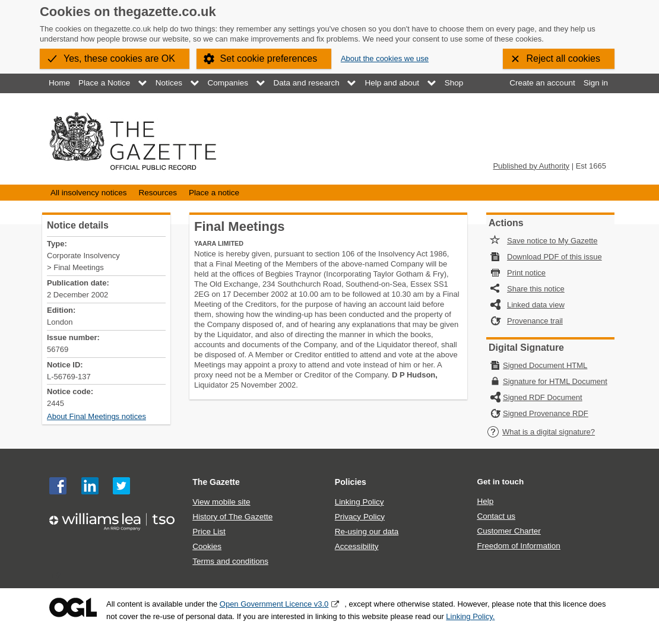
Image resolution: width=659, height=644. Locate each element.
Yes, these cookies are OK (119, 58)
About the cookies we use (385, 58)
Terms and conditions (230, 561)
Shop (454, 83)
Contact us (496, 516)
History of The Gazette (232, 517)
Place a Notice (104, 83)
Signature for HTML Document (555, 381)
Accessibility (357, 546)
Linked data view (536, 305)
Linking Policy (359, 502)
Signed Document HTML (545, 365)
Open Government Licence (73, 607)
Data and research (307, 83)
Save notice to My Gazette (552, 241)
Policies (351, 482)
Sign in (596, 83)
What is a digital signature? (541, 432)
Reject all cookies (564, 58)
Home (59, 83)
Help (485, 501)
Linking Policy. (470, 616)
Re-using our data (367, 532)
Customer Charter (508, 531)
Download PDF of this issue (555, 257)
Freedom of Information (518, 546)
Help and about (392, 83)
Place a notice (214, 193)
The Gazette (216, 482)
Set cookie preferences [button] (269, 58)
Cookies (207, 546)
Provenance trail (535, 321)
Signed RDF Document (543, 397)
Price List (209, 532)
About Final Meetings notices (96, 416)
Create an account (542, 83)
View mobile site (221, 502)
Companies (228, 83)
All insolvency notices (88, 193)
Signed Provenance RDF (546, 413)
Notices (169, 83)
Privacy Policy (360, 517)
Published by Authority (531, 166)
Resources (158, 193)
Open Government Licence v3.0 (274, 604)
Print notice (526, 273)
